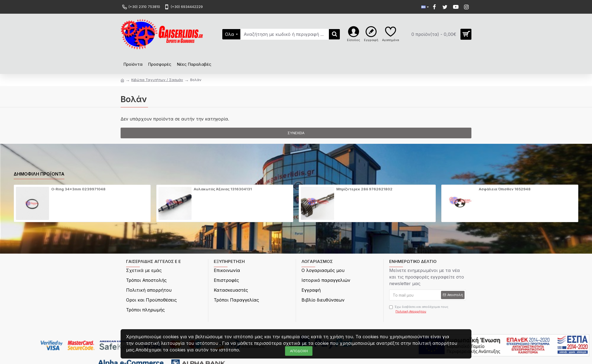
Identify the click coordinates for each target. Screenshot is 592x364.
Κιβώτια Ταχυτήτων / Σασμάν (157, 80)
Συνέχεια (296, 133)
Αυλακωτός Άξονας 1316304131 (223, 189)
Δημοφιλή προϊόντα (39, 174)
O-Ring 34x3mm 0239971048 (78, 189)
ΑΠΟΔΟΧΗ (299, 351)
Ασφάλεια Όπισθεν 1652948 (505, 189)
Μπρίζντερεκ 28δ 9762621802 (364, 189)
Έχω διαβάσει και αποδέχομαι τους (419, 309)
